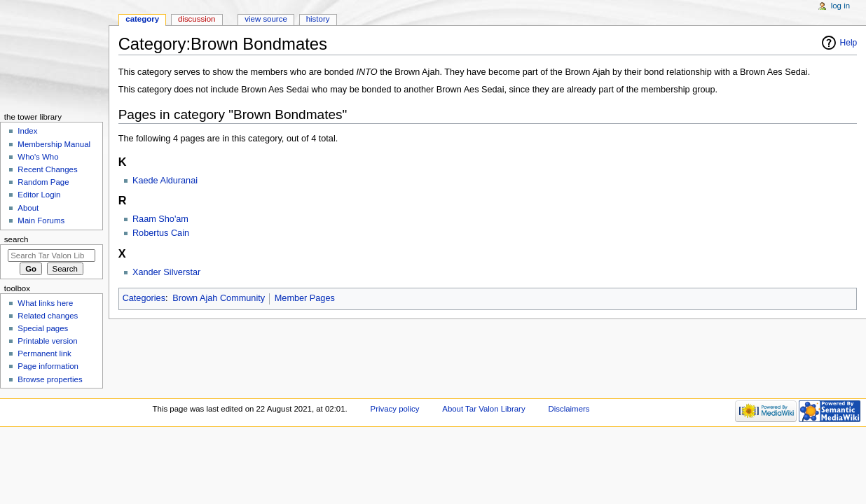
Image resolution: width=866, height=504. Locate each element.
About (28, 208)
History (318, 19)
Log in (840, 6)
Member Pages (305, 298)
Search (16, 239)
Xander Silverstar (166, 272)
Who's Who (38, 157)
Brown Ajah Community (219, 298)
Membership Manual (54, 144)
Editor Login (39, 195)
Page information (48, 366)
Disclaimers (569, 409)
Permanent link (44, 353)
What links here (45, 303)
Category (142, 19)
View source (266, 19)
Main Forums (41, 220)
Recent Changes (47, 169)
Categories (144, 298)
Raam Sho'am (160, 219)
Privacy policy (395, 409)
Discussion (197, 19)
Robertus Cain (161, 233)
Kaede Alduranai (165, 181)
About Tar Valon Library (483, 409)
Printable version (47, 341)
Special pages (43, 328)
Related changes (48, 316)
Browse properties (50, 379)
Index (27, 131)
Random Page (43, 182)
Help (849, 43)
